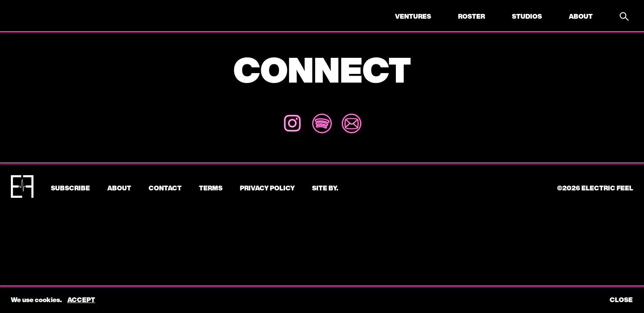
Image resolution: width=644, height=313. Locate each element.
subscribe (70, 188)
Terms (211, 188)
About (581, 16)
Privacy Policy (267, 188)
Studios (527, 16)
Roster (471, 16)
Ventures (413, 16)
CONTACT (165, 188)
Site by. (325, 188)
